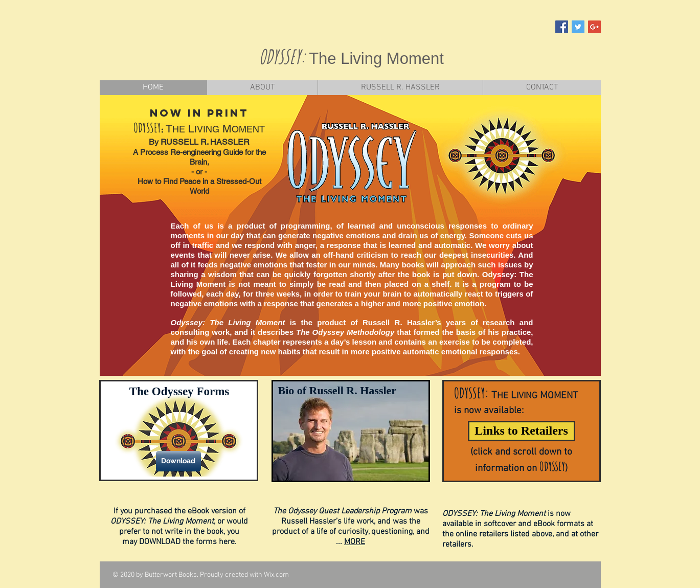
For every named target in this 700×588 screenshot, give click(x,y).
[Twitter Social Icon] (578, 27)
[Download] (178, 461)
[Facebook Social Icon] (562, 27)
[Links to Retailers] (522, 431)
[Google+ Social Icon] (594, 27)
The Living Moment (376, 59)
